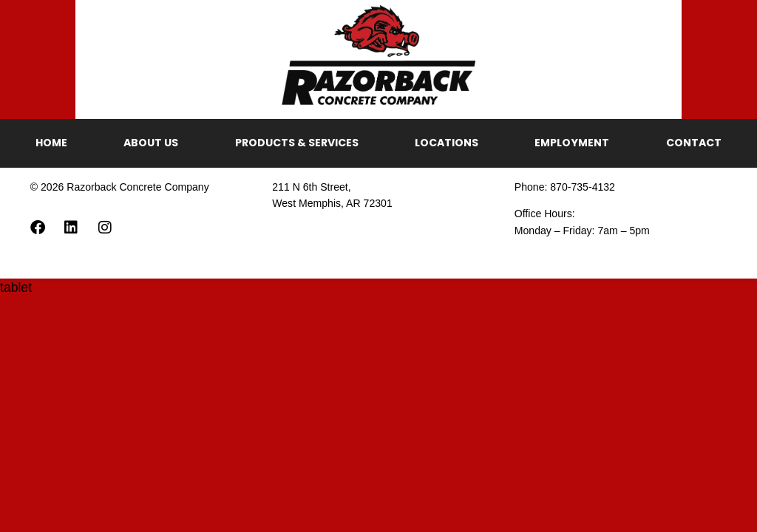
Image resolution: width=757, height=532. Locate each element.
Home (51, 143)
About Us (151, 143)
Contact (694, 143)
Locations (447, 143)
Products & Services (297, 143)
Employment (572, 143)
